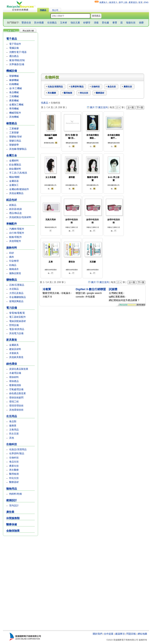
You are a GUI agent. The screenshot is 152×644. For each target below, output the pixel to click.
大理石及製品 (16, 293)
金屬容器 (14, 181)
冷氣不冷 (47, 297)
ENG (146, 2)
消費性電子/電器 (18, 52)
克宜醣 (93, 262)
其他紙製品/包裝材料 (20, 217)
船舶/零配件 (15, 237)
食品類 (13, 421)
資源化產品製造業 (19, 369)
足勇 (51, 262)
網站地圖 (142, 634)
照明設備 (14, 325)
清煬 (96, 23)
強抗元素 (75, 23)
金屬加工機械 (16, 105)
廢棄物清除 (15, 385)
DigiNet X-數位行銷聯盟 (91, 289)
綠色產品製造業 (18, 393)
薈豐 (115, 23)
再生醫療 (14, 470)
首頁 (140, 2)
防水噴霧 (39, 23)
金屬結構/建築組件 (19, 189)
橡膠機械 (14, 80)
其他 (12, 438)
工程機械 (14, 96)
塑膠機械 (14, 76)
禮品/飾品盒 (15, 213)
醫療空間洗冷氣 (51, 293)
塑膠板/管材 (15, 137)
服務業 (13, 426)
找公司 (55, 10)
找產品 (43, 10)
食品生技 (14, 462)
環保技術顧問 (16, 398)
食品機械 (14, 92)
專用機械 (14, 109)
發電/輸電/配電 (17, 313)
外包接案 (90, 297)
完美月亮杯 (51, 220)
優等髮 (72, 177)
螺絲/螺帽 (14, 177)
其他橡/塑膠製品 (18, 149)
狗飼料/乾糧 (15, 494)
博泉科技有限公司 (51, 227)
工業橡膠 (14, 129)
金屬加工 (14, 185)
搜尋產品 (96, 16)
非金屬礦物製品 (18, 297)
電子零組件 (15, 44)
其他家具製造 (16, 357)
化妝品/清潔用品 (18, 449)
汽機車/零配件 (17, 229)
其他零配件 (15, 241)
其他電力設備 (16, 333)
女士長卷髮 (51, 177)
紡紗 (12, 253)
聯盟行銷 (80, 293)
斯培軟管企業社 (49, 143)
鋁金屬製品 (15, 165)
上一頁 (131, 107)
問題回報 (131, 634)
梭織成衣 (14, 269)
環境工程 (14, 402)
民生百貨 (14, 434)
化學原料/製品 (17, 453)
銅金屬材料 (15, 169)
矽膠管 (87, 23)
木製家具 (14, 353)
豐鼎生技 (26, 23)
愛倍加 (72, 262)
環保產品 (14, 381)
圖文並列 (103, 107)
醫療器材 (14, 482)
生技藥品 (52, 23)
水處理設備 (15, 373)
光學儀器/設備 (17, 64)
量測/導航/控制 (17, 60)
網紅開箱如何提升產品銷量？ (124, 300)
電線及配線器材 (18, 321)
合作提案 (109, 634)
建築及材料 (15, 349)
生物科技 (14, 458)
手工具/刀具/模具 (18, 173)
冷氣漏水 (66, 293)
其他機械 (14, 117)
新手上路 (123, 2)
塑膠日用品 (15, 141)
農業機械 (14, 101)
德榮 (141, 23)
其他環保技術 (16, 410)
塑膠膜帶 (14, 145)
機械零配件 (15, 113)
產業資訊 (133, 2)
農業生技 (14, 466)
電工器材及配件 (18, 317)
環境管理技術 (16, 406)
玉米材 (64, 23)
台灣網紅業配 (116, 293)
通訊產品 (14, 56)
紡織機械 (14, 84)
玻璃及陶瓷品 (16, 301)
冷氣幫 (47, 289)
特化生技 (14, 478)
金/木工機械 (15, 88)
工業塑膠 (14, 133)
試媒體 (113, 289)
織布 (12, 257)
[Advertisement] (20, 583)
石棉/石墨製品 (17, 285)
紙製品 (13, 205)
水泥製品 (14, 289)
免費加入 (103, 2)
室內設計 (14, 505)
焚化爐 (105, 23)
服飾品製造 (15, 273)
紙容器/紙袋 (15, 209)
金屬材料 (14, 161)
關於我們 (98, 634)
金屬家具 (14, 345)
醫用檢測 (14, 474)
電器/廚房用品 (17, 329)
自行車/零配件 (17, 233)
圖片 (92, 107)
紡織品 (13, 265)
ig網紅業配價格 (117, 297)
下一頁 (140, 107)
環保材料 (14, 377)
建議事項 (120, 634)
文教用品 (14, 430)
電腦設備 (14, 48)
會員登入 (113, 2)
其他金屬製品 (16, 193)
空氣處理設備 (16, 389)
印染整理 (14, 261)
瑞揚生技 (131, 23)
